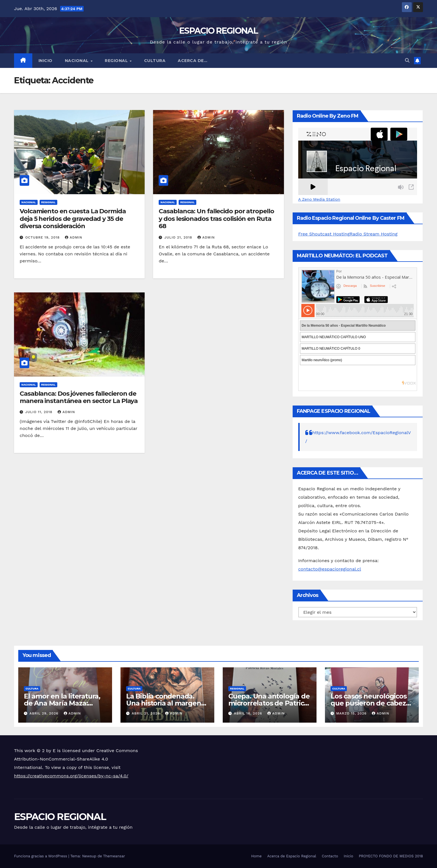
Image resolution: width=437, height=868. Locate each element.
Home (256, 856)
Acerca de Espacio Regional (292, 856)
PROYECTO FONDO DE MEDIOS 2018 (391, 856)
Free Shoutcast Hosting (324, 234)
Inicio (45, 61)
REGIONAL (117, 61)
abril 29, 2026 (45, 713)
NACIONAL (78, 61)
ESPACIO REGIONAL (219, 31)
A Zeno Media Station (319, 199)
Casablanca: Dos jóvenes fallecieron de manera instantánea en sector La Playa (79, 397)
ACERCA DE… (193, 61)
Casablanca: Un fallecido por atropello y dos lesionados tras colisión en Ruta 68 (216, 219)
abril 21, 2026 (146, 713)
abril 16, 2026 (249, 713)
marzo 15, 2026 (352, 713)
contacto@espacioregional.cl (330, 569)
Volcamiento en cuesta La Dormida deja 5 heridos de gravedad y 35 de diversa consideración (73, 219)
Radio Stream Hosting (374, 234)
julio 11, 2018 (40, 412)
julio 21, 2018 (179, 237)
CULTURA (155, 61)
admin (74, 237)
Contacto (330, 856)
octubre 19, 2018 (43, 237)
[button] (407, 60)
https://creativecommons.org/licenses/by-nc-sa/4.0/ (71, 776)
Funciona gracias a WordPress (41, 856)
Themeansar (114, 856)
